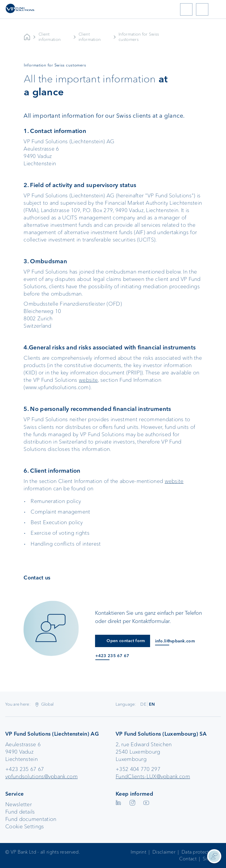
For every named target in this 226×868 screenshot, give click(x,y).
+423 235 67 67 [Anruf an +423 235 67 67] (112, 656)
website (88, 380)
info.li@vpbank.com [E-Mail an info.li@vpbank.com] (175, 641)
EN (152, 704)
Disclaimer (164, 852)
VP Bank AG (27, 37)
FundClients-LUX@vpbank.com (153, 777)
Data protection (199, 852)
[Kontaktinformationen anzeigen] (214, 856)
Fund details (20, 812)
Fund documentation (31, 819)
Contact (188, 859)
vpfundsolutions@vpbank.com (41, 777)
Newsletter (19, 804)
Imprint (138, 852)
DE (143, 704)
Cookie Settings (25, 827)
